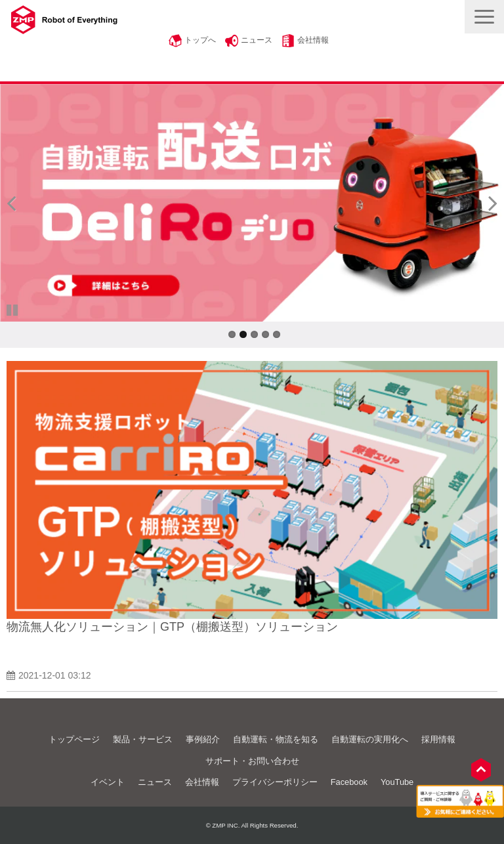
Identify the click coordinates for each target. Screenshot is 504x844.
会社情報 (313, 40)
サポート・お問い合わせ (252, 761)
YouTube (397, 782)
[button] (484, 17)
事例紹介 (203, 739)
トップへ (200, 40)
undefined (20, 203)
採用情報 (438, 739)
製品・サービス (143, 739)
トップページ (74, 739)
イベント (108, 782)
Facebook (349, 782)
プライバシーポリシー (275, 782)
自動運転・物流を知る (276, 739)
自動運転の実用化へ (370, 739)
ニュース (257, 40)
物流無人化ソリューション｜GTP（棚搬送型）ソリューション (172, 627)
